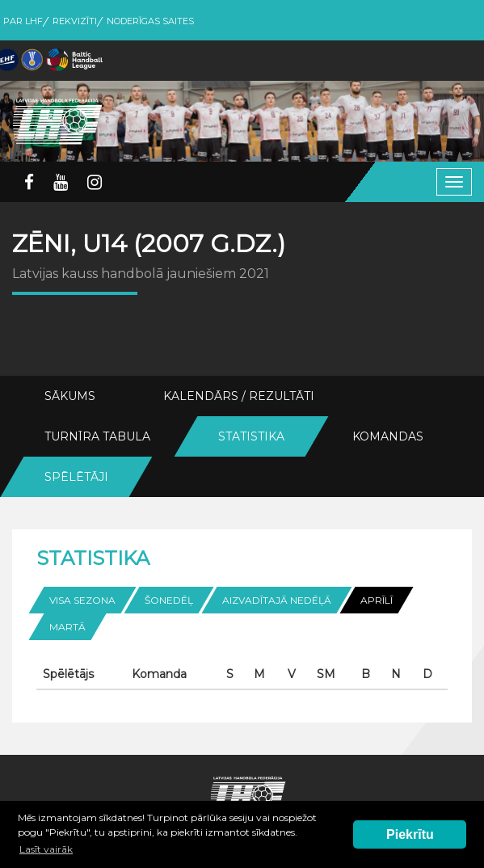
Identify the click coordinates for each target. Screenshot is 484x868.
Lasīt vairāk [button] (46, 849)
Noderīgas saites (150, 21)
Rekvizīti (75, 21)
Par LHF (23, 21)
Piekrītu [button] (410, 834)
